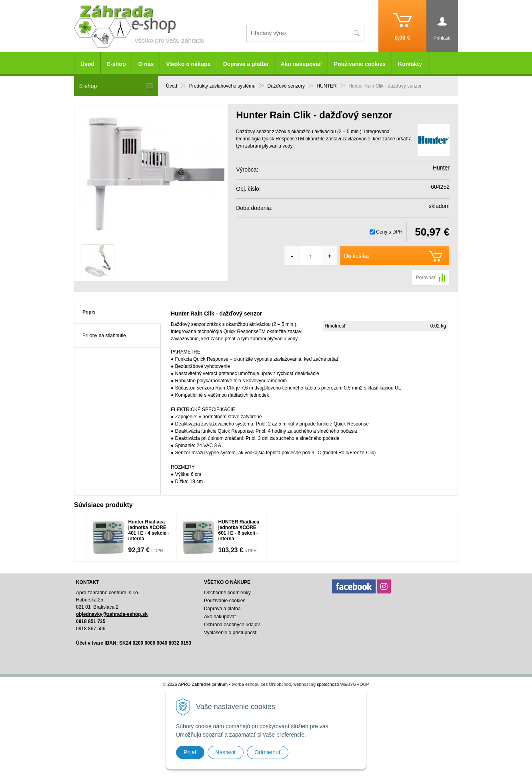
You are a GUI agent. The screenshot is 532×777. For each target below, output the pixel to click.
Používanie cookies (360, 64)
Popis (89, 312)
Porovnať (426, 278)
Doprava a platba (246, 64)
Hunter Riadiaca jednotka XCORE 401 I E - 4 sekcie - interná (149, 530)
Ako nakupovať (301, 64)
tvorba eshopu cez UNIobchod (261, 684)
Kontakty (410, 64)
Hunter (441, 168)
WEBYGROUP (355, 684)
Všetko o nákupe (188, 64)
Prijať (190, 752)
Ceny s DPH (389, 232)
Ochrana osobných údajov (232, 625)
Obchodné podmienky (227, 593)
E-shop (116, 64)
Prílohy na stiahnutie (104, 336)
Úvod (87, 64)
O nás (146, 64)
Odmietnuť (268, 752)
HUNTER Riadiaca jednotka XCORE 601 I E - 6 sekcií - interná (239, 530)
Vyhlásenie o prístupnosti (231, 633)
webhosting (304, 684)
